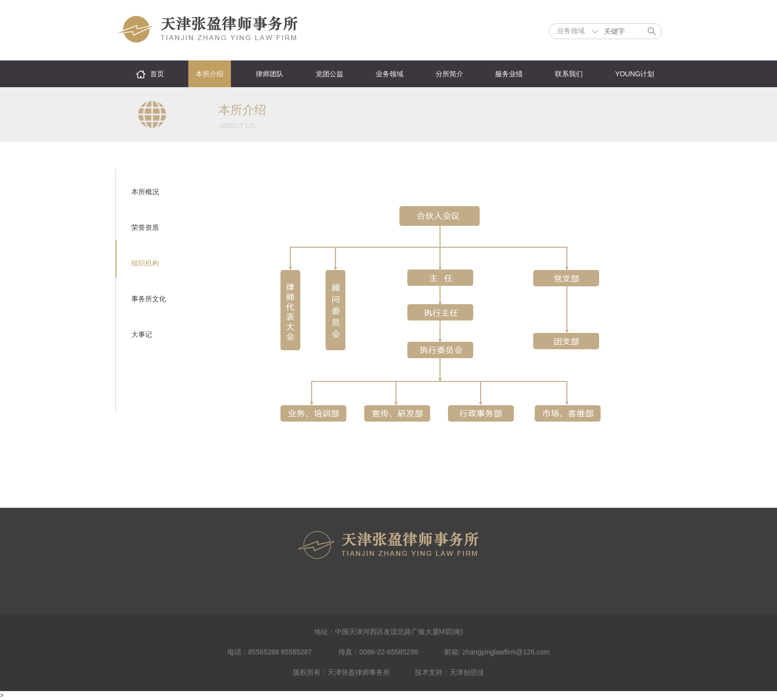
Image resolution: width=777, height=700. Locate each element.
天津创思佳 (467, 672)
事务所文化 (149, 299)
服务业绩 (509, 74)
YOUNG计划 (635, 74)
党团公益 (330, 74)
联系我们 (569, 74)
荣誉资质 (145, 227)
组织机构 (145, 263)
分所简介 (449, 74)
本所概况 (145, 192)
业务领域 (389, 74)
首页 (157, 74)
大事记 (142, 334)
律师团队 (270, 74)
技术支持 (429, 672)
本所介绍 (210, 74)
